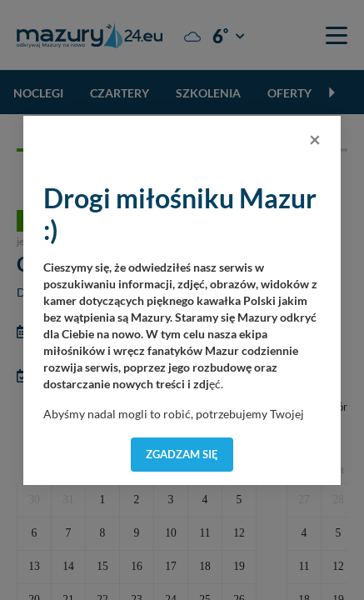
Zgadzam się (182, 454)
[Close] (315, 139)
